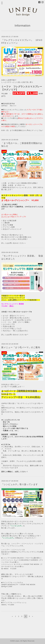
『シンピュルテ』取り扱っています (20, 484)
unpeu (17, 641)
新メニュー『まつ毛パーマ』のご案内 (21, 347)
